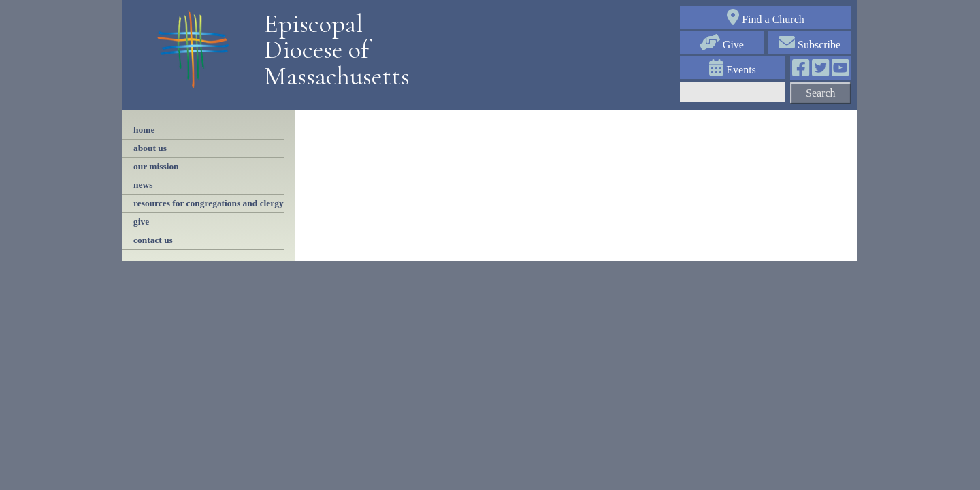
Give (722, 45)
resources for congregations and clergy (209, 203)
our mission (156, 166)
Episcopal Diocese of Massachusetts (332, 50)
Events (733, 70)
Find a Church (766, 19)
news (143, 185)
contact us (153, 240)
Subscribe (810, 45)
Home (144, 130)
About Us (150, 148)
